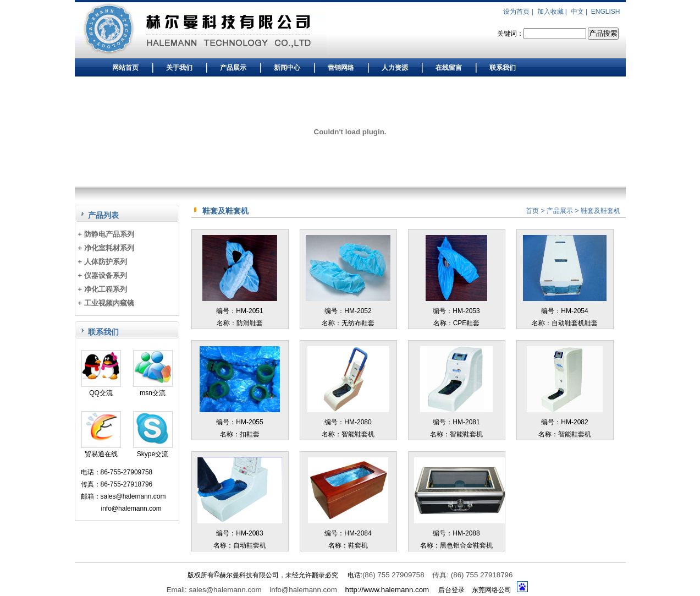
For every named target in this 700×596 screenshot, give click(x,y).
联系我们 (503, 68)
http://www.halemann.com (387, 590)
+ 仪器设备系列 (103, 275)
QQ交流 (101, 389)
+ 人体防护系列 (103, 262)
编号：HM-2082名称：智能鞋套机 (565, 422)
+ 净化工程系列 (103, 289)
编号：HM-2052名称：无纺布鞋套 (348, 311)
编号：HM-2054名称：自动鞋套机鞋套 (565, 311)
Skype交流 (153, 450)
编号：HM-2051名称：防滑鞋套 (239, 311)
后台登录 (451, 590)
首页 (532, 211)
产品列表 (103, 215)
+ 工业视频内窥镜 (106, 303)
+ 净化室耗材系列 (106, 248)
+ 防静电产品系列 (106, 234)
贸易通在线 (101, 450)
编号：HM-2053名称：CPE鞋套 (457, 311)
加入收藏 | (553, 12)
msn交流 (153, 389)
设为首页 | (519, 12)
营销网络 (341, 68)
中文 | (580, 12)
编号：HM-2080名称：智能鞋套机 (348, 422)
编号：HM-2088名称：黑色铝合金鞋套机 (460, 533)
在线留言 (449, 68)
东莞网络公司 (492, 590)
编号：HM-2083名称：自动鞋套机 (240, 533)
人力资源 (395, 68)
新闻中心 (287, 68)
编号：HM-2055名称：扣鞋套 (240, 422)
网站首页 (125, 68)
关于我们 (179, 68)
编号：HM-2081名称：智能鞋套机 (456, 422)
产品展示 (233, 68)
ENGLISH (606, 12)
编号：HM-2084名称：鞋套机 (348, 533)
